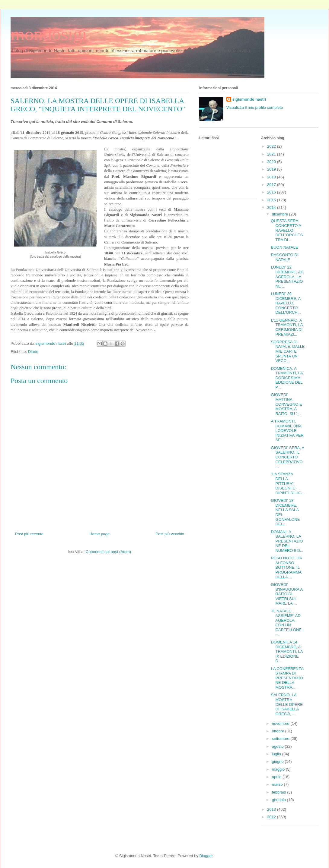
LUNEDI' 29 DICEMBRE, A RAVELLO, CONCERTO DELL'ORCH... (286, 303)
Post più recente (29, 534)
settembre (281, 739)
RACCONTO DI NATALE (284, 257)
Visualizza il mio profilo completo (255, 107)
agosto (278, 746)
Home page (99, 534)
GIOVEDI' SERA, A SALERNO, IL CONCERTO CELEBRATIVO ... (287, 457)
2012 (272, 817)
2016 (272, 192)
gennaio (279, 800)
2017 (272, 185)
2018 (272, 177)
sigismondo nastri (249, 99)
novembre (281, 723)
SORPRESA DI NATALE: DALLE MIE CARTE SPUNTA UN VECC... (288, 351)
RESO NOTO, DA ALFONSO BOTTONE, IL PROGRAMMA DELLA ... (286, 567)
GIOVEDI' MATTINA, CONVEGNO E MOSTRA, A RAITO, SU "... (286, 404)
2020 (272, 162)
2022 (272, 146)
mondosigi (49, 34)
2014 (272, 208)
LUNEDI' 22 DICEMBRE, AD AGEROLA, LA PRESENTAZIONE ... (287, 277)
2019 (272, 169)
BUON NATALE (284, 247)
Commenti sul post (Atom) (108, 552)
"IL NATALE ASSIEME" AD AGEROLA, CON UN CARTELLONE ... (286, 623)
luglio (277, 754)
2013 (272, 809)
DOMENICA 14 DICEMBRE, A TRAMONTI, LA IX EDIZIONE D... (287, 651)
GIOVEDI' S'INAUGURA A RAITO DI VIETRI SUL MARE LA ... (287, 594)
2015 (272, 200)
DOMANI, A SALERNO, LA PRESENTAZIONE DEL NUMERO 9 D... (287, 541)
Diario (33, 352)
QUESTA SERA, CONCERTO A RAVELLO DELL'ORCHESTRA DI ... (287, 230)
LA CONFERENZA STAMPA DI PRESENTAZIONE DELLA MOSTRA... (287, 678)
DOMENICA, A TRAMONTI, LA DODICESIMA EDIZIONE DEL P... (287, 378)
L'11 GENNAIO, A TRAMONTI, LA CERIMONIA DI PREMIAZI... (287, 327)
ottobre (279, 731)
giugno (278, 761)
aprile (277, 777)
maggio (279, 769)
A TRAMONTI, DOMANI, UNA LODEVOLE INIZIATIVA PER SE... (287, 431)
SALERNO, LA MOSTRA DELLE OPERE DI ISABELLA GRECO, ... (287, 704)
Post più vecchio (170, 534)
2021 (272, 154)
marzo (278, 784)
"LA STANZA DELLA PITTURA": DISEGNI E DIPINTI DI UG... (288, 483)
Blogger (206, 856)
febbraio (280, 792)
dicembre (281, 214)
